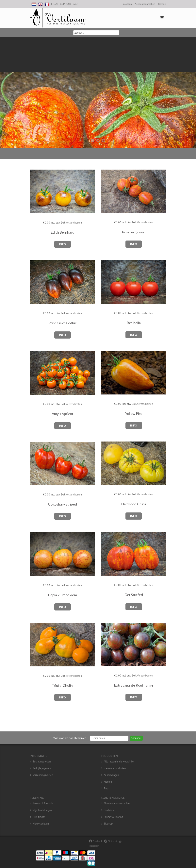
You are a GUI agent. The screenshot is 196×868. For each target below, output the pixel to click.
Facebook (96, 841)
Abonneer (136, 738)
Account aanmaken (145, 4)
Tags (106, 789)
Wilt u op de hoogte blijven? (70, 738)
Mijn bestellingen (42, 810)
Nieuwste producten (115, 768)
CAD (75, 4)
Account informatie (43, 804)
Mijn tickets (39, 817)
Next (192, 93)
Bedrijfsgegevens (42, 768)
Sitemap (108, 824)
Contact (162, 4)
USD (69, 4)
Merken (108, 782)
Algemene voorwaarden (117, 804)
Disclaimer (110, 810)
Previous (4, 93)
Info (63, 244)
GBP (62, 4)
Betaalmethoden (42, 762)
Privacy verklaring (113, 817)
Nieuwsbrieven (41, 824)
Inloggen (127, 4)
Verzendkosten (74, 223)
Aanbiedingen (111, 775)
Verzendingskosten (43, 775)
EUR (56, 4)
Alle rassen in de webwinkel (119, 762)
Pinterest (111, 841)
